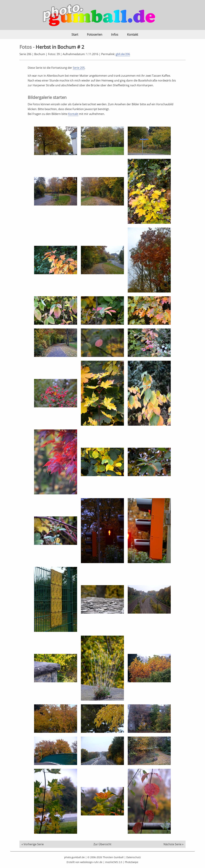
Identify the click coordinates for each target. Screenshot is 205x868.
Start (75, 34)
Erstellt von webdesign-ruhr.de (85, 862)
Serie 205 (79, 68)
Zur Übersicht (102, 844)
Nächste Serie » (174, 844)
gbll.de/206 (123, 54)
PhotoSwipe (132, 862)
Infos (115, 34)
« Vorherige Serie (33, 844)
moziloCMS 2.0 (114, 862)
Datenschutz (134, 857)
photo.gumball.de (74, 857)
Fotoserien (95, 34)
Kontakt (133, 34)
